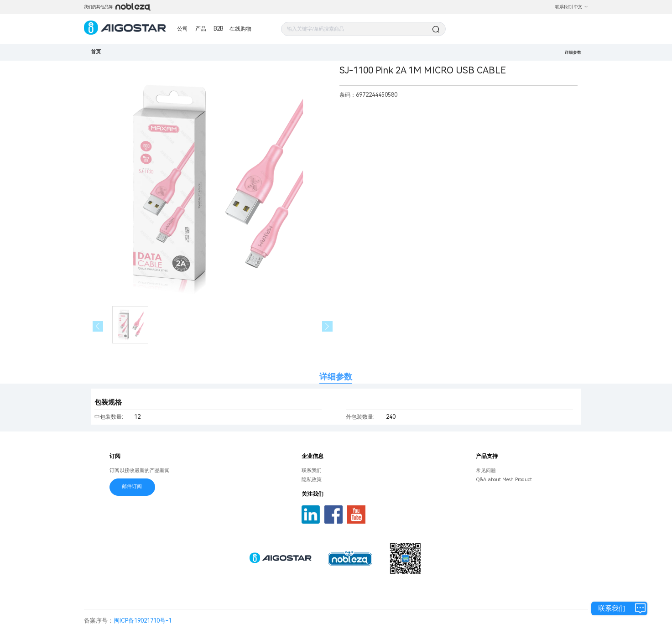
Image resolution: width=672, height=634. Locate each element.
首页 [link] (96, 52)
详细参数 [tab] (336, 377)
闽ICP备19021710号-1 (143, 621)
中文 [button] (581, 7)
